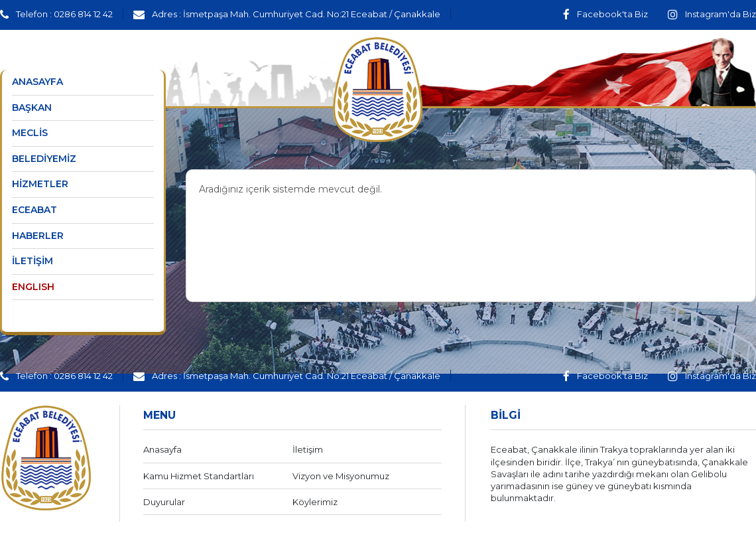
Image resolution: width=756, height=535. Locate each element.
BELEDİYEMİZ (44, 159)
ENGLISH (33, 287)
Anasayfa (162, 449)
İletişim (308, 449)
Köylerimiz (315, 502)
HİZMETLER (40, 184)
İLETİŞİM (32, 261)
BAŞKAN (32, 108)
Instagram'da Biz (712, 14)
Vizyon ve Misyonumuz (341, 476)
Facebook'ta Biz (605, 14)
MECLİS (30, 133)
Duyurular (164, 502)
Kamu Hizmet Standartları (199, 476)
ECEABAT (34, 210)
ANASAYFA (37, 82)
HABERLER (38, 236)
